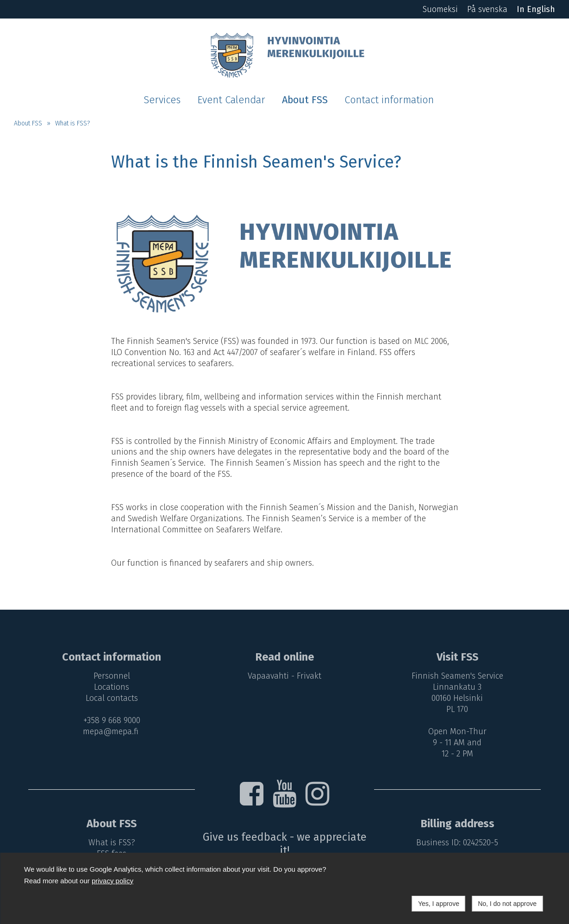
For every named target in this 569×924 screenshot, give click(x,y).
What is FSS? (72, 123)
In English (536, 9)
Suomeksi (440, 9)
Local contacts (112, 698)
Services (162, 100)
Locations (112, 687)
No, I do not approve (507, 904)
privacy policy (113, 881)
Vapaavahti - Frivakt (284, 676)
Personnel (112, 676)
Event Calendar (231, 100)
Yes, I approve (439, 904)
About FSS (305, 100)
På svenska (487, 9)
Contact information (389, 100)
